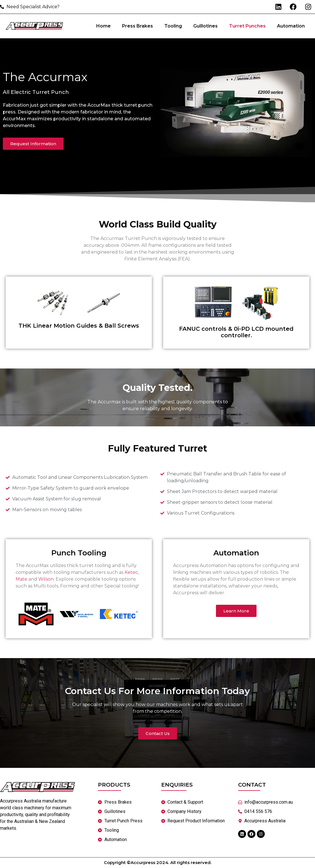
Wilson (46, 580)
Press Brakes (137, 27)
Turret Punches (247, 27)
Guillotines (205, 27)
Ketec (131, 573)
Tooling (173, 27)
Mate (21, 580)
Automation (291, 27)
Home (103, 27)
